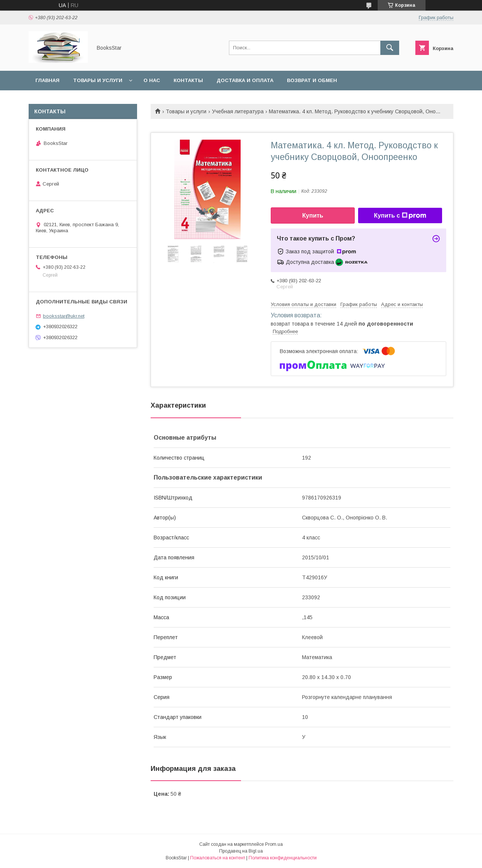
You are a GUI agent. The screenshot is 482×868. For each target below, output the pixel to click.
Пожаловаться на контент (218, 858)
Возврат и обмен (312, 80)
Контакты (188, 80)
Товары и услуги (98, 80)
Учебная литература (238, 111)
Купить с (400, 216)
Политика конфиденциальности (283, 858)
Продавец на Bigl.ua (241, 851)
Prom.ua (274, 844)
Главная (47, 80)
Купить (313, 215)
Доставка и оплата (245, 80)
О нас (152, 80)
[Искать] (390, 48)
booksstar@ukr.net (64, 316)
